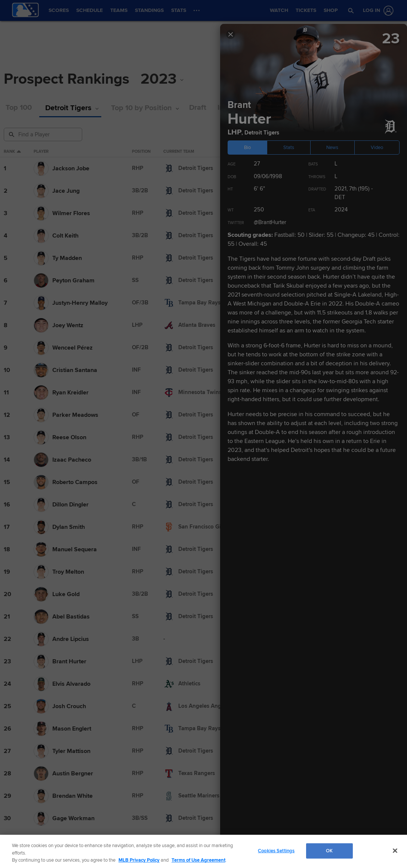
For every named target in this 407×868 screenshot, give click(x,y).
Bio (247, 148)
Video (377, 148)
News (332, 148)
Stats (289, 148)
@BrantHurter (270, 222)
